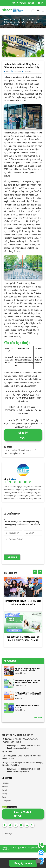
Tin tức (15, 20)
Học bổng (5, 790)
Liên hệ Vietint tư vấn (23, 814)
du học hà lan (11, 450)
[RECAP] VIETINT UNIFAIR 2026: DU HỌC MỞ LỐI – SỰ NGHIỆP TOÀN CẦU (23, 603)
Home (6, 20)
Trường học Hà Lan (17, 453)
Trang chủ (5, 783)
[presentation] (35, 572)
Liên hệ (40, 3)
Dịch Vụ (4, 794)
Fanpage (8, 834)
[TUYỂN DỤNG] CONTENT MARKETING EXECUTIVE (27, 706)
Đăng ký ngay (23, 435)
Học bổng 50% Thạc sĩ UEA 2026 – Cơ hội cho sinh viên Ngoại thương (23, 639)
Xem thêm (38, 718)
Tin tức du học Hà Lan (29, 20)
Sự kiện (31, 3)
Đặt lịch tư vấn (19, 3)
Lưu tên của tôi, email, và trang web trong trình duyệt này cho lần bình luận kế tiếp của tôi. (22, 524)
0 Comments (29, 71)
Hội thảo (5, 786)
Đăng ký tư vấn (23, 863)
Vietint (8, 71)
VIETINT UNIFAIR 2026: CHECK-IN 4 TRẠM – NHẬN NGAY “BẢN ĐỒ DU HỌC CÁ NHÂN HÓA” (28, 694)
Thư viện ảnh (6, 801)
